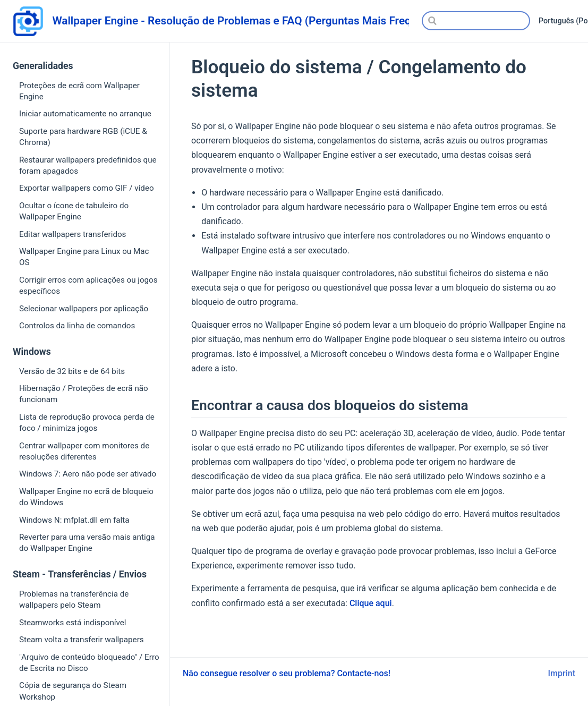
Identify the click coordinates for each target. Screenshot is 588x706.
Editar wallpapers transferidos (73, 234)
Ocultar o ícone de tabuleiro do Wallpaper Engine (74, 211)
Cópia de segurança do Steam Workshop (73, 691)
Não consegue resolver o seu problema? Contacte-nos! (287, 673)
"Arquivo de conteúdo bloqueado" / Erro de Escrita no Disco (89, 663)
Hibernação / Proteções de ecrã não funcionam (84, 394)
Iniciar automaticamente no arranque (85, 114)
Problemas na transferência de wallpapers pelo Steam (74, 599)
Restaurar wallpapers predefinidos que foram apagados (88, 165)
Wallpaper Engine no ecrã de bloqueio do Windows (86, 497)
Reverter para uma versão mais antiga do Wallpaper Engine (87, 543)
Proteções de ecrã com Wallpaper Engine (79, 91)
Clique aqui (371, 603)
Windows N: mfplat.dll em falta (74, 520)
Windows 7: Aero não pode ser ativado (88, 474)
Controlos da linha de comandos (77, 326)
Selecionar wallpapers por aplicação (84, 309)
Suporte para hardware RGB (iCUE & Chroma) (83, 137)
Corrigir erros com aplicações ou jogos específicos (88, 286)
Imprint (562, 673)
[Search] (476, 21)
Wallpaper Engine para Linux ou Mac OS (84, 257)
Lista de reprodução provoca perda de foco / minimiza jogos (87, 423)
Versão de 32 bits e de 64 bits (72, 371)
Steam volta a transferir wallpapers (82, 640)
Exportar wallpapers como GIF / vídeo (87, 188)
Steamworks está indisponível (73, 623)
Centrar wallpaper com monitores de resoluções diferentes (84, 451)
